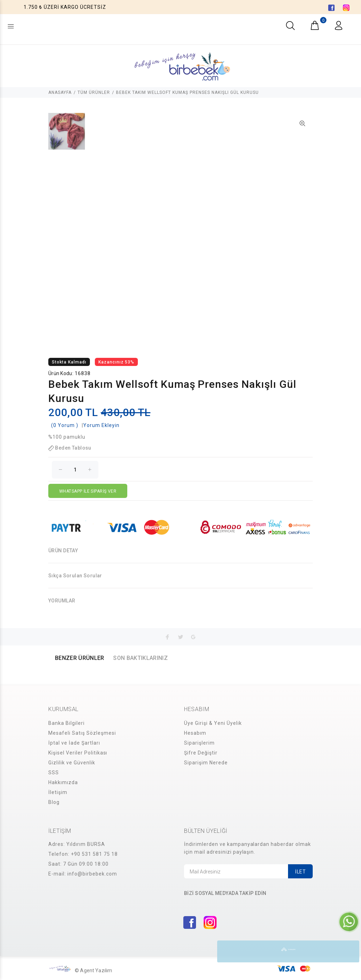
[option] (67, 135)
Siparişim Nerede (206, 763)
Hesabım (195, 733)
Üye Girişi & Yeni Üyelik (213, 723)
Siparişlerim (199, 743)
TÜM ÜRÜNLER (94, 92)
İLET (300, 872)
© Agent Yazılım (93, 970)
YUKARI (348, 951)
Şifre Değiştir (201, 753)
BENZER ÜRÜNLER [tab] (79, 658)
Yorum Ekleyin (101, 425)
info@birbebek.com (92, 874)
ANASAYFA (60, 92)
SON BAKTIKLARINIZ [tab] (140, 658)
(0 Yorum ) (65, 425)
